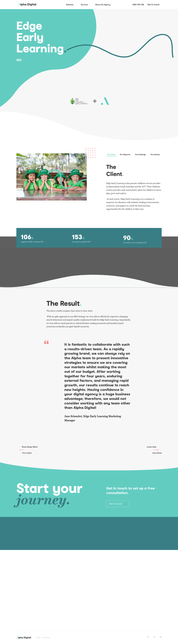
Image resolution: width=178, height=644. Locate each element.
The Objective (125, 154)
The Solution (155, 154)
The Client (111, 154)
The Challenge (140, 154)
